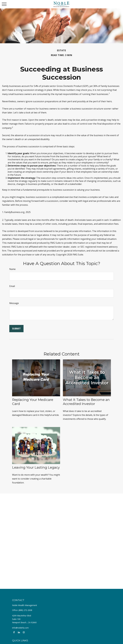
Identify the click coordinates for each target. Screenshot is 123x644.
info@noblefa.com (20, 628)
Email (12, 286)
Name (12, 269)
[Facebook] (14, 632)
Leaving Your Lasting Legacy (36, 467)
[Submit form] (16, 329)
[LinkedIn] (19, 632)
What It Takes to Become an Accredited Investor (86, 402)
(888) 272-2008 (25, 610)
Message (14, 303)
